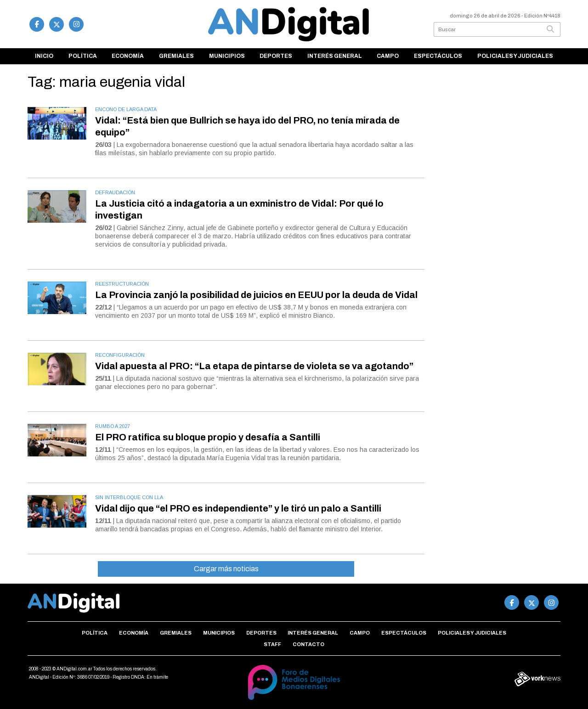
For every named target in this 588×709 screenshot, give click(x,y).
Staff (272, 644)
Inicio (44, 56)
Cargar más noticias (226, 569)
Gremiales (176, 56)
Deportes (276, 56)
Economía (128, 56)
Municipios (227, 56)
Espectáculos (438, 56)
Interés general (335, 56)
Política (83, 56)
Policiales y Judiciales (515, 56)
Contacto (308, 644)
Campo (388, 56)
